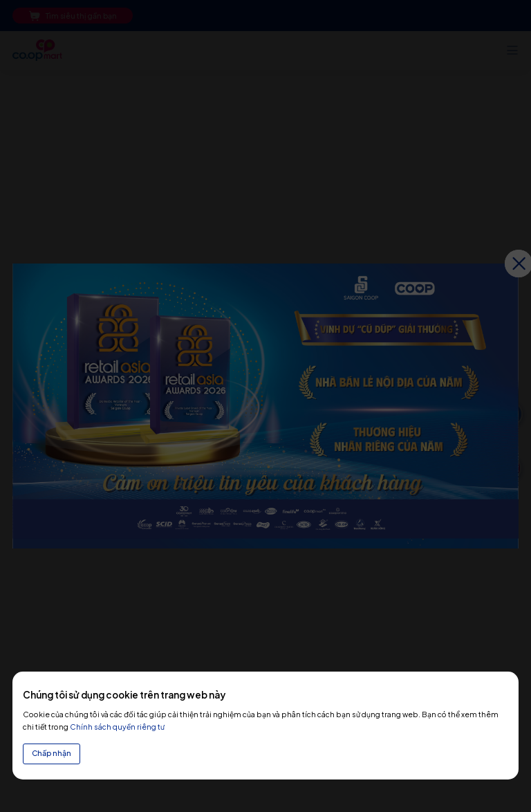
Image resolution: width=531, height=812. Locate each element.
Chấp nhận (52, 753)
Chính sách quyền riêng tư (117, 727)
